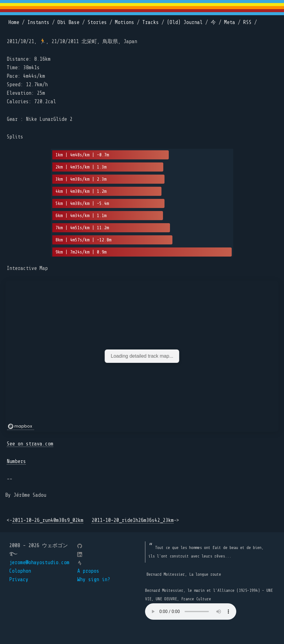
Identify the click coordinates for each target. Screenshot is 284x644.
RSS (247, 22)
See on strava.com (30, 444)
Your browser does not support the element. (191, 612)
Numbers (16, 461)
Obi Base (68, 22)
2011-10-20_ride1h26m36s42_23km (133, 520)
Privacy (19, 579)
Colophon (20, 571)
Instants (38, 22)
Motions (125, 22)
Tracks (151, 22)
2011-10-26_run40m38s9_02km (48, 520)
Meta (230, 22)
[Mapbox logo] (21, 426)
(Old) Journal (185, 22)
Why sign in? (94, 579)
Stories (97, 22)
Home (14, 22)
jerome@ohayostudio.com (39, 562)
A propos (88, 571)
